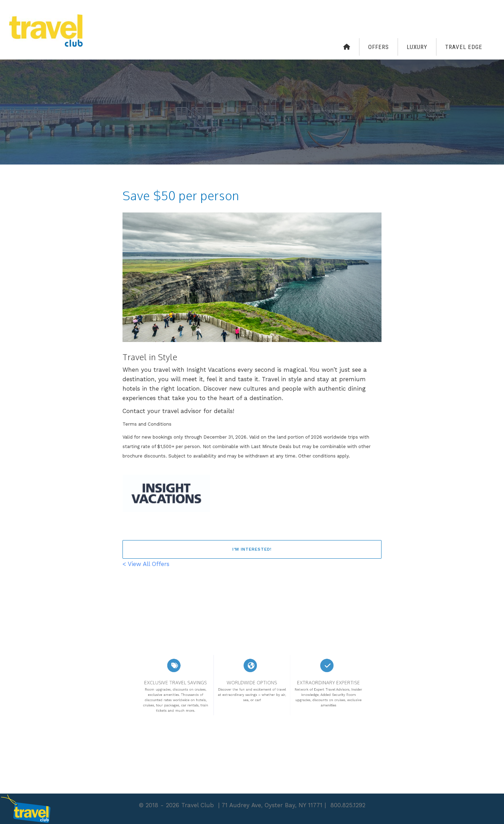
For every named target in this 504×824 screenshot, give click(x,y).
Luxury (417, 47)
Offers (379, 47)
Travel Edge (464, 47)
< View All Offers (146, 564)
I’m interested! (252, 549)
